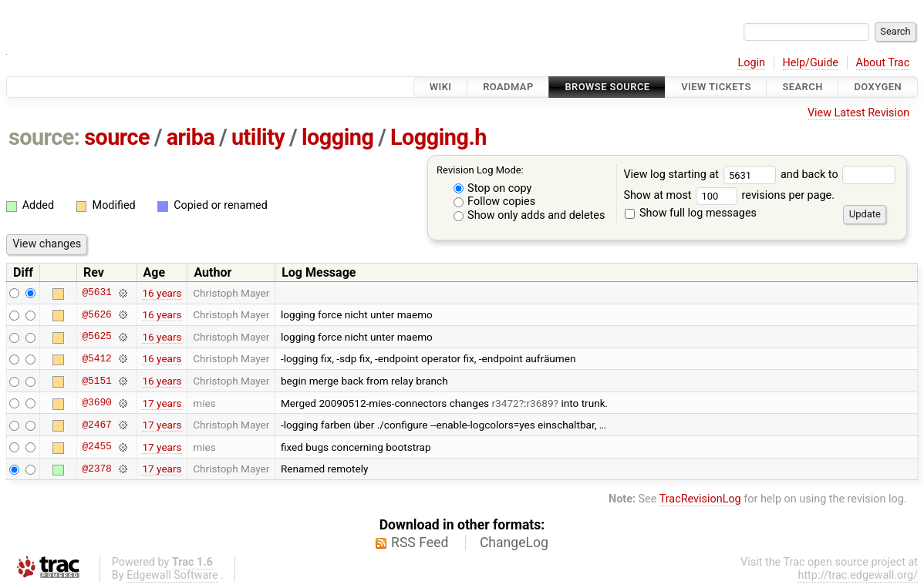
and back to (838, 175)
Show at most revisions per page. (729, 195)
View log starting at (702, 175)
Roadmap (508, 87)
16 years (162, 293)
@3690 (96, 403)
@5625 (96, 337)
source (117, 137)
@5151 (96, 381)
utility (258, 137)
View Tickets (716, 87)
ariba (191, 137)
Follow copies (495, 202)
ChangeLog (514, 543)
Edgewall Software (172, 575)
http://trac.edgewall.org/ (858, 575)
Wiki (441, 87)
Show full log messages (691, 213)
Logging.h (438, 137)
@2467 (96, 425)
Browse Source (607, 87)
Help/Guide (811, 63)
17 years (162, 403)
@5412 (96, 358)
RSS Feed (420, 543)
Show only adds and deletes (529, 215)
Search (802, 87)
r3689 (540, 403)
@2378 (96, 469)
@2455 (96, 447)
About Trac (883, 63)
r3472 (506, 403)
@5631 (96, 293)
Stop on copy (493, 188)
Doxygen (878, 87)
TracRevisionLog (700, 499)
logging (337, 137)
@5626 (96, 314)
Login (751, 63)
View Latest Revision (858, 113)
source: (44, 137)
